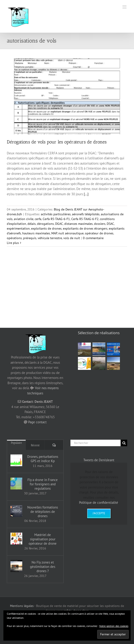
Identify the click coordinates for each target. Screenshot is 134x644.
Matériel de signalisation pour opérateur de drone (43, 539)
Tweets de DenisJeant (99, 460)
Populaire (16, 443)
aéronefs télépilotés (86, 214)
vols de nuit (72, 238)
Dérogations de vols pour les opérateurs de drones (57, 142)
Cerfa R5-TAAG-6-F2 (85, 219)
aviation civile (24, 219)
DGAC (59, 224)
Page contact (37, 422)
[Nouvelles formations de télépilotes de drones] (16, 511)
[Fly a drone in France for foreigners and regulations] (16, 484)
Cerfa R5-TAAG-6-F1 (56, 219)
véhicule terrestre (50, 238)
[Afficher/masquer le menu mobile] (125, 7)
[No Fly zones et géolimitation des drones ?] (16, 566)
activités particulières (56, 214)
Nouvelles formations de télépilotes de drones (43, 512)
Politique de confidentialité (99, 502)
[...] (86, 194)
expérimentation (18, 228)
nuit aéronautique (71, 233)
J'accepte (99, 513)
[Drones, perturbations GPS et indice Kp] (16, 460)
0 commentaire (93, 238)
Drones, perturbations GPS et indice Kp (43, 459)
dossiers (100, 224)
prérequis (30, 238)
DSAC (110, 224)
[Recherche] (124, 443)
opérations (14, 238)
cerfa (38, 219)
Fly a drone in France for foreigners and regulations (43, 484)
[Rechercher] (96, 443)
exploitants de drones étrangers (85, 228)
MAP (54, 233)
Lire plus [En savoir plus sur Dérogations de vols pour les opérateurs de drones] (13, 243)
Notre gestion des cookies (114, 626)
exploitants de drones (46, 228)
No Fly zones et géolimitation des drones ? (43, 567)
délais (32, 224)
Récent (35, 445)
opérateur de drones (99, 233)
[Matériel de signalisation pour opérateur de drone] (16, 539)
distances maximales (78, 224)
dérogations (45, 224)
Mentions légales (22, 606)
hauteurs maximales (36, 233)
